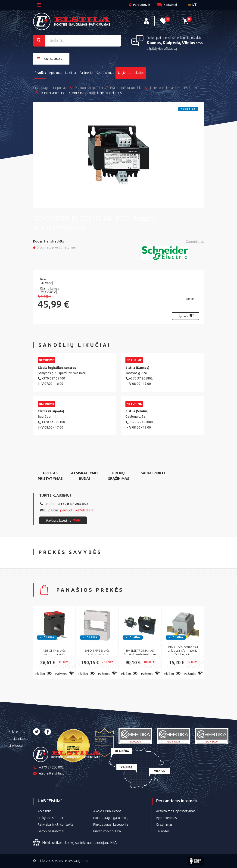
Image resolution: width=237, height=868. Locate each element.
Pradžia (40, 73)
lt (192, 5)
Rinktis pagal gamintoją (111, 818)
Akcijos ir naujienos (107, 811)
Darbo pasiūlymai (51, 831)
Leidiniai (71, 73)
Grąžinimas (164, 824)
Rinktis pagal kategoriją (111, 824)
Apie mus (56, 73)
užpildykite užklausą (162, 48)
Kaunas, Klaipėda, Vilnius (171, 43)
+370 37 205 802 (75, 504)
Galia (44, 279)
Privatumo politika (107, 831)
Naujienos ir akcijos (131, 73)
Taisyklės (163, 831)
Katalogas (50, 59)
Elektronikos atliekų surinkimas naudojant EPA (75, 843)
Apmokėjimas (166, 818)
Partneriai (86, 73)
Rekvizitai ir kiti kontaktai (56, 824)
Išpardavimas (105, 73)
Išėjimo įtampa (50, 288)
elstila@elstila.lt (49, 774)
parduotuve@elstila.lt (77, 510)
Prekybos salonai (50, 818)
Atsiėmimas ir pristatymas (176, 811)
